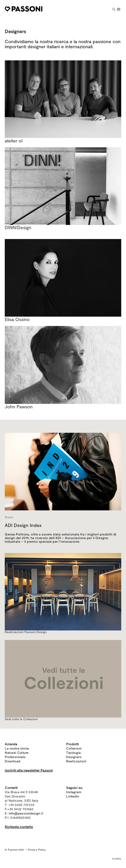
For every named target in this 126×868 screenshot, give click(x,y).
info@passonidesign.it (26, 813)
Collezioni (74, 748)
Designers (74, 757)
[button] (10, 592)
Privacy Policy (37, 850)
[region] (63, 592)
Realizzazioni (76, 761)
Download (12, 761)
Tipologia (73, 753)
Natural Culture (17, 753)
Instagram (74, 792)
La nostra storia (17, 748)
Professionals (15, 757)
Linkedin (73, 796)
